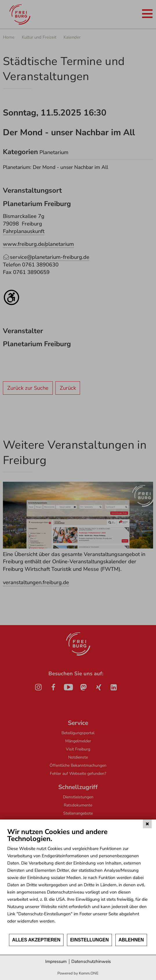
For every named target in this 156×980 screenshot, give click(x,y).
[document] (78, 880)
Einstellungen (89, 940)
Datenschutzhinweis (91, 961)
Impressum (56, 961)
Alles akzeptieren (36, 940)
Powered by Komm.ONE (78, 973)
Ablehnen (131, 940)
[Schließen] (147, 824)
